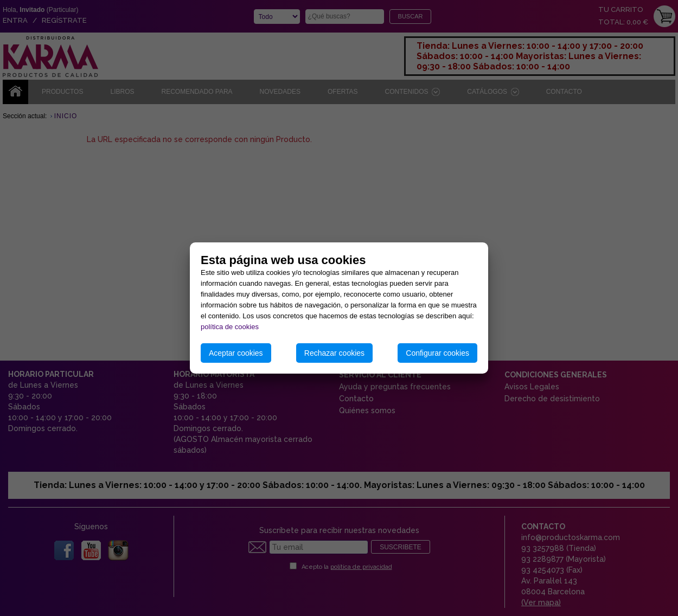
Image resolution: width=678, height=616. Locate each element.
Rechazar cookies (334, 353)
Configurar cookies (437, 353)
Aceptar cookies (236, 353)
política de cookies (230, 327)
